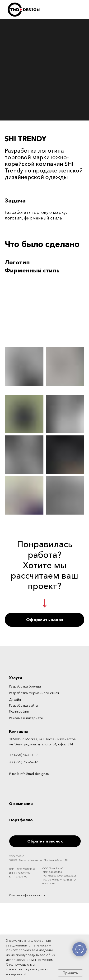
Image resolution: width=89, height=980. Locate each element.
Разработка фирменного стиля (34, 693)
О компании (21, 804)
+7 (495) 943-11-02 (24, 755)
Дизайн (15, 700)
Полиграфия (19, 711)
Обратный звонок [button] (45, 841)
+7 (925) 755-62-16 (24, 762)
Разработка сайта (23, 705)
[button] (44, 620)
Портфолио (21, 820)
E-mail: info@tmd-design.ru (29, 774)
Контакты (19, 731)
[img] (70, 895)
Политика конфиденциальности (27, 895)
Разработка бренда (25, 686)
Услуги (16, 678)
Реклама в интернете (26, 718)
